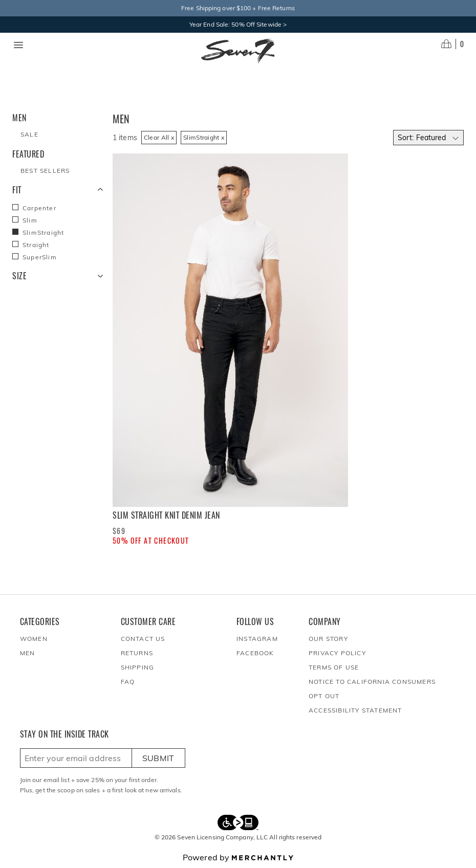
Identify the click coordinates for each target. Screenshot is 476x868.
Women (34, 639)
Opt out (324, 696)
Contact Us (143, 639)
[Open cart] (452, 44)
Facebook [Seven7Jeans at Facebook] (255, 653)
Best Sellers (45, 171)
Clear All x (159, 137)
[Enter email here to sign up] (76, 758)
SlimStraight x (204, 137)
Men (28, 653)
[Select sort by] (428, 138)
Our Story (328, 639)
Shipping (138, 667)
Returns (137, 653)
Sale (29, 134)
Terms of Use (334, 667)
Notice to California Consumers (372, 682)
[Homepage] (238, 51)
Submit (158, 758)
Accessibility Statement (355, 710)
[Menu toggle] (18, 45)
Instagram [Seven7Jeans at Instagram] (257, 639)
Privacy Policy (337, 653)
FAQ (128, 682)
